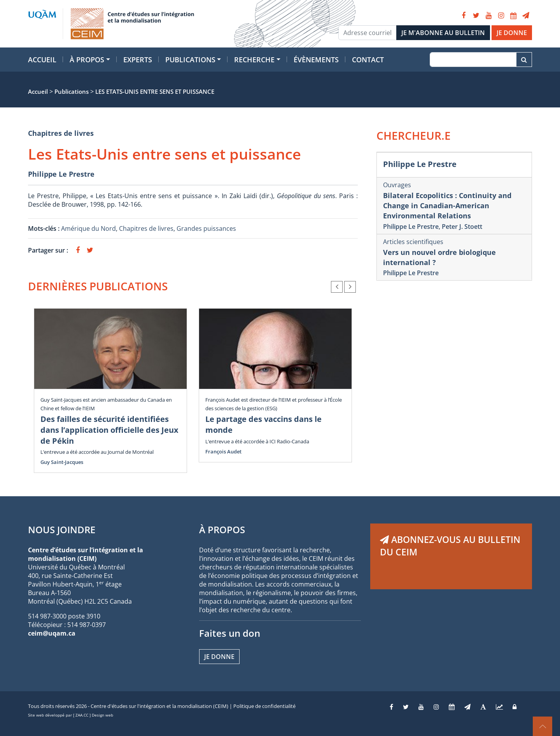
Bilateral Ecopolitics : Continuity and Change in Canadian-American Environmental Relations (447, 206)
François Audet (223, 451)
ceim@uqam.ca (52, 633)
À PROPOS (222, 530)
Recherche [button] (254, 60)
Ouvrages (397, 185)
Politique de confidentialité (264, 706)
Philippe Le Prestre (61, 174)
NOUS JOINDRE (62, 530)
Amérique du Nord (88, 228)
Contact (368, 60)
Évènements (316, 60)
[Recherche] (473, 60)
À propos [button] (87, 60)
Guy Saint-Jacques (62, 462)
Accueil (42, 60)
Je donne (219, 657)
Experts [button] (138, 60)
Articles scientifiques (413, 242)
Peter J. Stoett (462, 227)
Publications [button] (190, 60)
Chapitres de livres (61, 133)
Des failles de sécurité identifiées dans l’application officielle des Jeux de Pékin (109, 430)
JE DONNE (512, 33)
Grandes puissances (206, 228)
